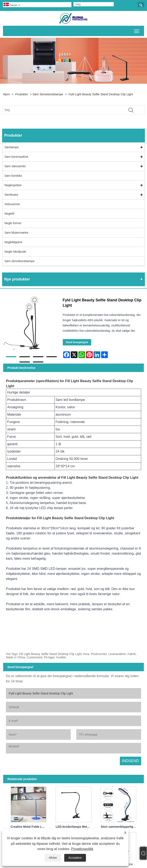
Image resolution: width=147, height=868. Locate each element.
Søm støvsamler (15, 166)
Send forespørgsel (77, 342)
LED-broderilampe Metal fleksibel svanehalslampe (74, 827)
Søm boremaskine (16, 157)
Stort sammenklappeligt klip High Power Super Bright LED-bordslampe (120, 827)
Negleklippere (13, 242)
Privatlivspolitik (82, 849)
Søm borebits (13, 176)
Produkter (22, 94)
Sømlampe (12, 147)
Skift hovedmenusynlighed (137, 30)
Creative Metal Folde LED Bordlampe (30, 827)
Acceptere (75, 858)
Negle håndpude (15, 252)
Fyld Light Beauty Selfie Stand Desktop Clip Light (101, 94)
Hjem (6, 94)
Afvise (53, 858)
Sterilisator (11, 195)
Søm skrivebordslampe (48, 94)
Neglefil (9, 214)
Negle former (13, 223)
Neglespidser (13, 185)
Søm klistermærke (16, 233)
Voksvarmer (12, 204)
